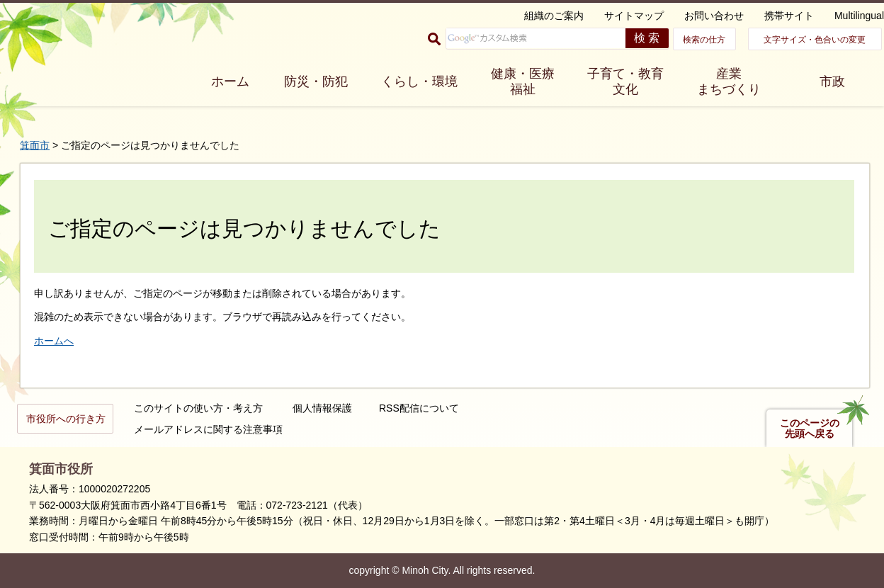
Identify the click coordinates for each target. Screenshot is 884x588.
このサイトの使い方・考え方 (198, 408)
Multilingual (859, 16)
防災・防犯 (316, 81)
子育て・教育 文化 (625, 81)
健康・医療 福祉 (523, 81)
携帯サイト (789, 16)
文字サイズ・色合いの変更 (815, 40)
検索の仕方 (704, 40)
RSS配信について (419, 408)
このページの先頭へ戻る (810, 429)
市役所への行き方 (66, 419)
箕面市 (35, 145)
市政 (832, 81)
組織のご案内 (554, 16)
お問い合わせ (714, 16)
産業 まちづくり (729, 81)
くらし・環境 (419, 81)
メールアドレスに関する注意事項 (208, 429)
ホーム (230, 81)
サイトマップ (634, 16)
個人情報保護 (322, 408)
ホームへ (54, 341)
